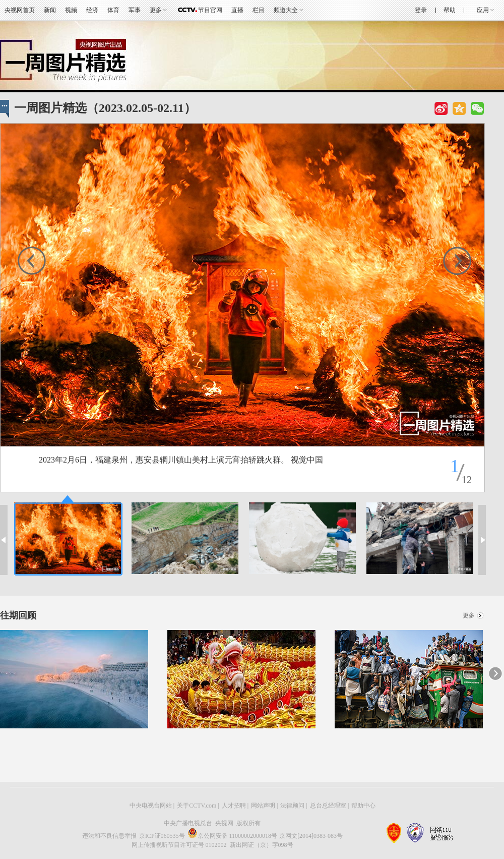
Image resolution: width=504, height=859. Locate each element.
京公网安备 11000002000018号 (233, 836)
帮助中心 (363, 806)
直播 (237, 10)
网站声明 (263, 806)
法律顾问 (292, 806)
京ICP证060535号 (162, 836)
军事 (135, 10)
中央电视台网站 (151, 806)
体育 (113, 10)
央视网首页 (20, 10)
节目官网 (210, 10)
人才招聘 (234, 806)
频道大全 (286, 10)
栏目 (259, 10)
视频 (71, 10)
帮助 (450, 10)
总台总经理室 (328, 806)
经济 (92, 10)
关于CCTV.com (197, 806)
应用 (483, 10)
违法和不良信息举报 (109, 836)
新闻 (50, 10)
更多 (156, 10)
